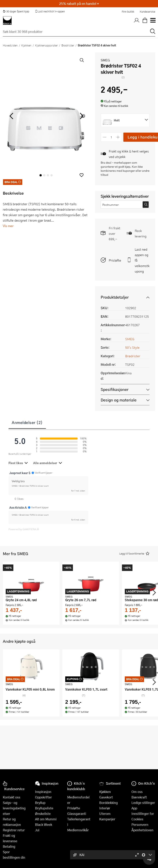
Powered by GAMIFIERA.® (24, 529)
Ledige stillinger (143, 803)
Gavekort (106, 797)
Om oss (137, 792)
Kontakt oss (12, 797)
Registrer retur (14, 830)
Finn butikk (128, 12)
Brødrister (68, 45)
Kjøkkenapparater (46, 45)
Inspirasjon (43, 792)
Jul (37, 830)
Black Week (44, 825)
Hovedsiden (10, 45)
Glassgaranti (77, 814)
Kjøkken (26, 45)
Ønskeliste (43, 814)
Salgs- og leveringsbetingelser (14, 808)
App (134, 808)
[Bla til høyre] (81, 116)
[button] (82, 175)
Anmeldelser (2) (27, 422)
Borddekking (108, 803)
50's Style (132, 347)
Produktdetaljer (115, 297)
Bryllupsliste (44, 808)
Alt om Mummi (46, 819)
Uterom (105, 814)
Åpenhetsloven (142, 830)
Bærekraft (139, 797)
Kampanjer (107, 819)
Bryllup (40, 803)
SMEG (105, 60)
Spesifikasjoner (115, 389)
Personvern (140, 825)
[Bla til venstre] (11, 116)
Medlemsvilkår (78, 830)
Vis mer (8, 226)
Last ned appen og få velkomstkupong (142, 260)
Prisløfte (115, 260)
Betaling (9, 846)
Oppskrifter (43, 797)
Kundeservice (147, 12)
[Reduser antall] (105, 137)
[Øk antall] (118, 137)
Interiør (105, 808)
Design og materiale (119, 400)
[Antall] (111, 137)
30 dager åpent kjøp (16, 11)
